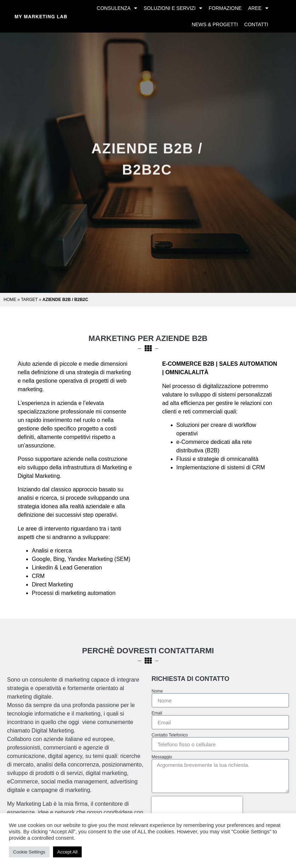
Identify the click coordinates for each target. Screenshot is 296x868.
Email (157, 713)
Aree (258, 8)
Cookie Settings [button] (29, 852)
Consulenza (117, 8)
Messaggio (162, 757)
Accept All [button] (67, 852)
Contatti (256, 24)
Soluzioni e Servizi (173, 8)
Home (10, 300)
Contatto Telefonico (170, 735)
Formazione (225, 8)
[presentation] (197, 807)
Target (29, 300)
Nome (157, 691)
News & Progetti (215, 24)
